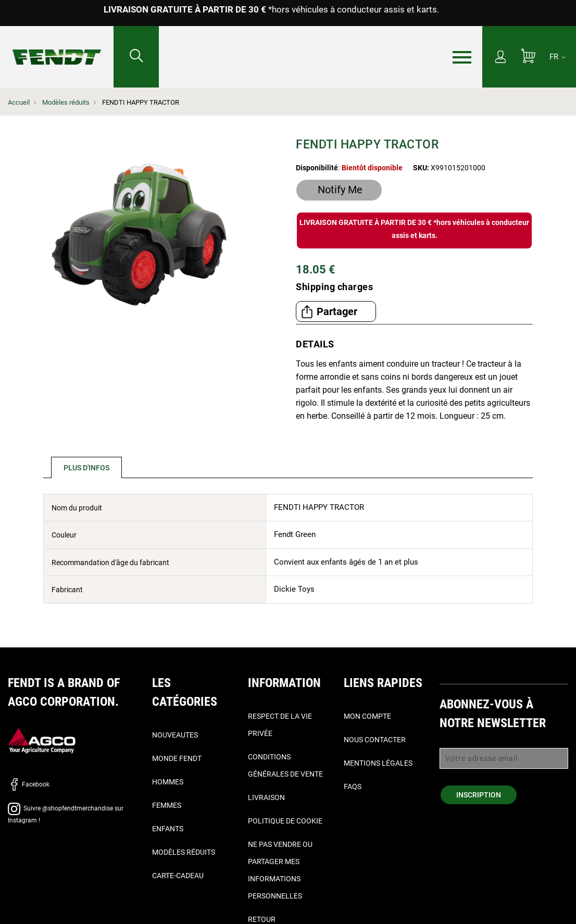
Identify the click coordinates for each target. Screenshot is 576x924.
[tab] (83, 467)
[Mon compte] (500, 58)
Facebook (29, 784)
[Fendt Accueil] (57, 47)
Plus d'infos (86, 468)
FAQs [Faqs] (353, 786)
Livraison (266, 797)
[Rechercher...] (136, 57)
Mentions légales (378, 763)
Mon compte (367, 716)
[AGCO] (42, 740)
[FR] (557, 57)
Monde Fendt (177, 758)
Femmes (167, 805)
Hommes (168, 782)
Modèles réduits (66, 102)
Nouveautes (175, 735)
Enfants (168, 829)
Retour (262, 919)
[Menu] (462, 57)
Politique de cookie (285, 821)
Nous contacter (375, 740)
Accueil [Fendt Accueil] (19, 102)
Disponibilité (317, 168)
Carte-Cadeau (178, 876)
